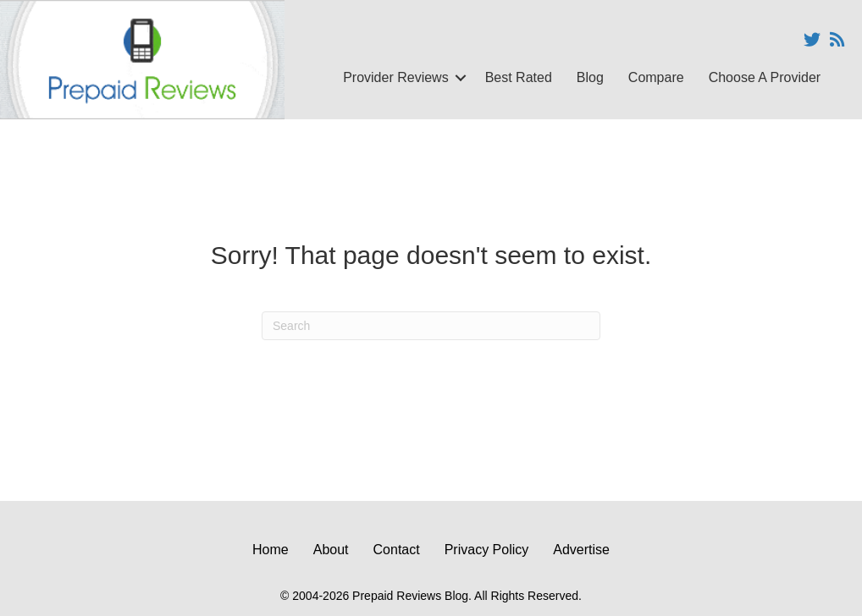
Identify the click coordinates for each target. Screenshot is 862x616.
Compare (656, 77)
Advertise (581, 550)
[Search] (431, 326)
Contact (397, 550)
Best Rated (519, 77)
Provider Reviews (395, 77)
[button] (461, 78)
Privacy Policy (487, 550)
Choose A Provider (765, 77)
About (331, 550)
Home (271, 550)
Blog (590, 77)
